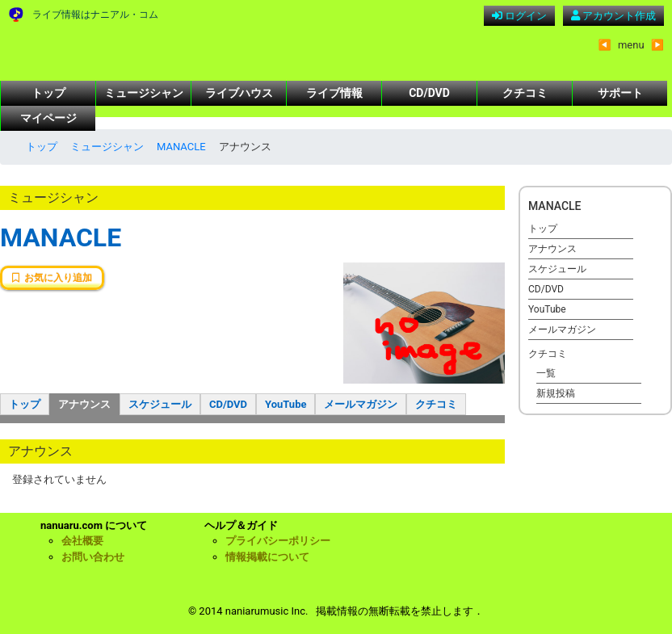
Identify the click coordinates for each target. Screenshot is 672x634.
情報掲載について (267, 557)
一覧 (546, 373)
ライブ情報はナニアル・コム (95, 15)
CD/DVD (429, 93)
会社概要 (82, 541)
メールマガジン (361, 404)
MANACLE (181, 147)
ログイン (519, 16)
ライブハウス (239, 93)
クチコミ (525, 93)
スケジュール (160, 404)
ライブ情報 (334, 93)
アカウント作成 (613, 16)
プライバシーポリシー (278, 541)
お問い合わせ (93, 557)
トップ (48, 93)
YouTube (286, 404)
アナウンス (84, 404)
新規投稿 (556, 393)
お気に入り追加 (52, 278)
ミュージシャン (144, 93)
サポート (620, 93)
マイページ (48, 118)
